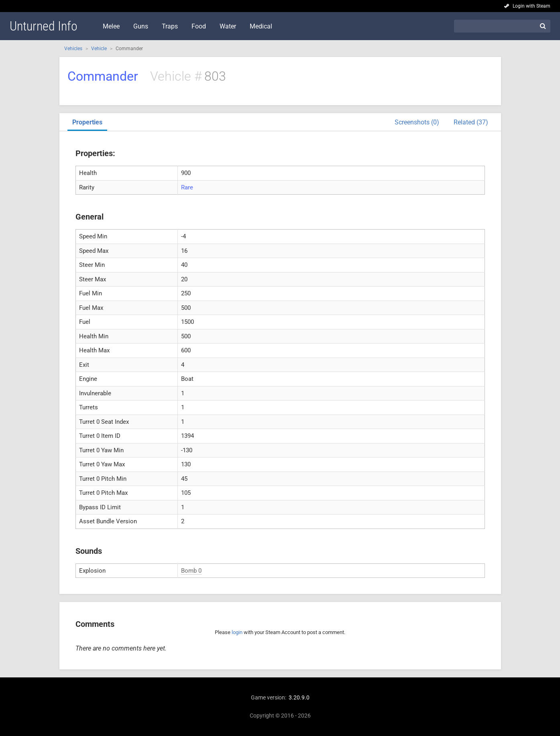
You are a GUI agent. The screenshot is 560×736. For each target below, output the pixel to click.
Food (199, 26)
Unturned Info (44, 26)
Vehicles (73, 49)
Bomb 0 (191, 571)
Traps (170, 26)
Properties (87, 122)
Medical (261, 26)
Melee (111, 26)
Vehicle (99, 49)
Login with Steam (531, 6)
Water (228, 26)
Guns (141, 26)
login (237, 632)
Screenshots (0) (417, 122)
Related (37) (471, 122)
